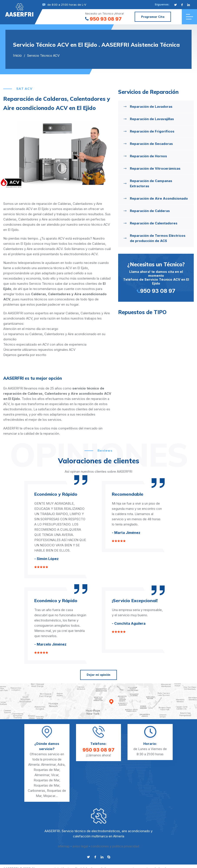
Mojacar (49, 796)
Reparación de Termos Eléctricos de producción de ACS (158, 238)
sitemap (64, 846)
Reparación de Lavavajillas (152, 119)
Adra (61, 764)
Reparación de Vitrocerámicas (155, 168)
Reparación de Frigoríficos (152, 131)
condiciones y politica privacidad (115, 846)
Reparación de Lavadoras (151, 107)
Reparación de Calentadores (154, 223)
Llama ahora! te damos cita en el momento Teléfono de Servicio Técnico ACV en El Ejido (156, 277)
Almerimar (48, 764)
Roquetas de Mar (46, 770)
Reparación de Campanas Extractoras (151, 183)
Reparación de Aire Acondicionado (159, 198)
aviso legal (80, 846)
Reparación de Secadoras (151, 144)
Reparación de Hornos (148, 156)
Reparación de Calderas (150, 211)
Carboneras (36, 791)
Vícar (55, 775)
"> (19, 10)
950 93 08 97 (103, 19)
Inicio (17, 55)
